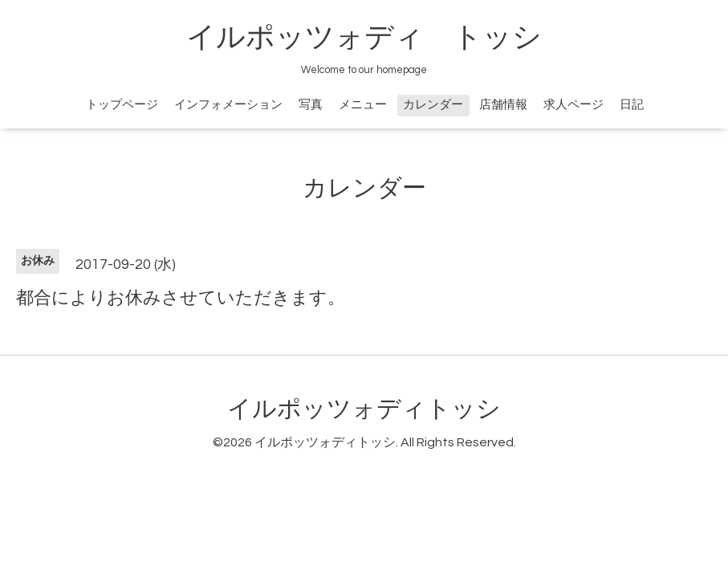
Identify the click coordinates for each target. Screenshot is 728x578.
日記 (632, 105)
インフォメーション (228, 105)
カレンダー (433, 105)
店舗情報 (503, 105)
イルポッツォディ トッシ (364, 38)
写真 (311, 105)
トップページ (122, 105)
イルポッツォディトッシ (364, 409)
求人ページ (573, 105)
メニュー (363, 105)
